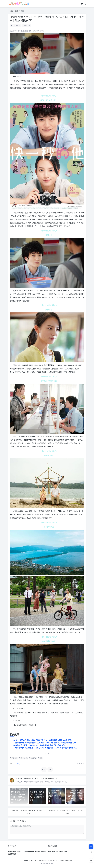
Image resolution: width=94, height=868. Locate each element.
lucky (39, 778)
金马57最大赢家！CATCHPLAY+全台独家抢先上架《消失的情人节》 (41, 745)
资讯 (17, 11)
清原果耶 (33, 758)
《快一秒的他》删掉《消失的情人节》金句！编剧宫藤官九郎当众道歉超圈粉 (44, 740)
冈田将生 (14, 758)
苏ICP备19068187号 (65, 860)
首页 (11, 11)
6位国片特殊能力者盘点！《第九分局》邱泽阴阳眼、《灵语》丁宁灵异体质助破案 (46, 748)
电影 (40, 758)
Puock (51, 864)
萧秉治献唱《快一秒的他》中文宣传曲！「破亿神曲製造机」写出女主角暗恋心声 (46, 743)
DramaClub (43, 860)
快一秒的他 (23, 758)
